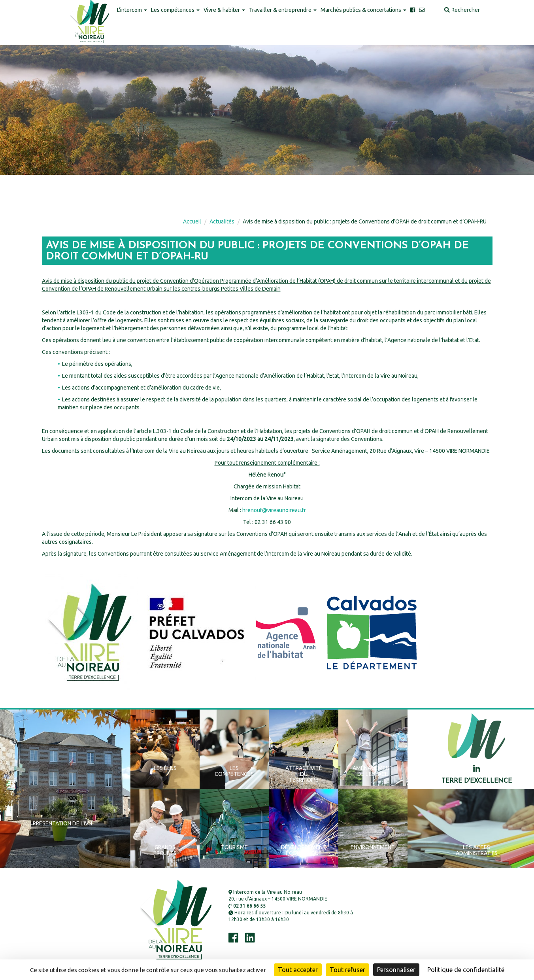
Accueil (192, 221)
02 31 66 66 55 (247, 906)
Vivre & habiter (224, 10)
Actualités (222, 221)
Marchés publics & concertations (363, 10)
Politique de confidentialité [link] (466, 970)
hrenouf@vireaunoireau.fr (274, 510)
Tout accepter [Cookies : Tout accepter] (298, 970)
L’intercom (132, 10)
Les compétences (175, 10)
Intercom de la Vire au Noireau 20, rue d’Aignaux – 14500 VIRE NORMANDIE (278, 895)
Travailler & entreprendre (283, 10)
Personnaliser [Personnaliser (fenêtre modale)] (396, 970)
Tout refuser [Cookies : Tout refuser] (347, 970)
